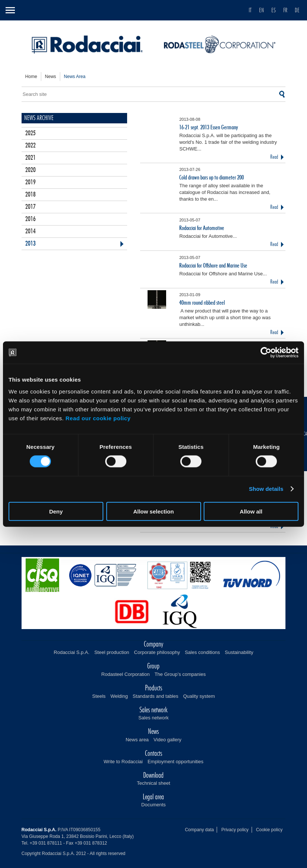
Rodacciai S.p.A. (72, 652)
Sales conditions (202, 652)
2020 (30, 170)
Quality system (199, 696)
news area (75, 77)
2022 (30, 146)
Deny (56, 511)
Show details (266, 489)
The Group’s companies (180, 674)
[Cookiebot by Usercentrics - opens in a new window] (266, 353)
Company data (199, 830)
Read (274, 157)
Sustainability (239, 652)
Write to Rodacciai (123, 762)
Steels (99, 696)
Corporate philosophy (157, 652)
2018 (30, 195)
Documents (153, 805)
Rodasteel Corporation (126, 674)
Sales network (153, 718)
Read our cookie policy (98, 418)
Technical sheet (153, 783)
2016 (30, 219)
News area (137, 740)
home (31, 77)
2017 (30, 207)
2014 (30, 231)
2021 (30, 158)
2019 (30, 182)
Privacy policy (235, 830)
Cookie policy (269, 830)
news (51, 77)
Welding (119, 696)
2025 (30, 133)
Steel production (112, 652)
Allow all (251, 511)
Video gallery (167, 740)
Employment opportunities (175, 762)
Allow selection (153, 511)
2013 (30, 244)
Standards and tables (156, 696)
